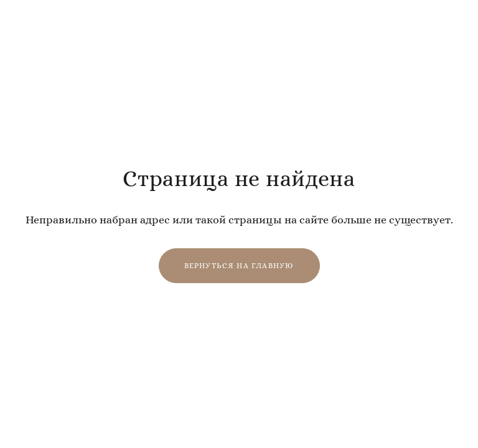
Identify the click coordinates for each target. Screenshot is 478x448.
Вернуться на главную (239, 266)
